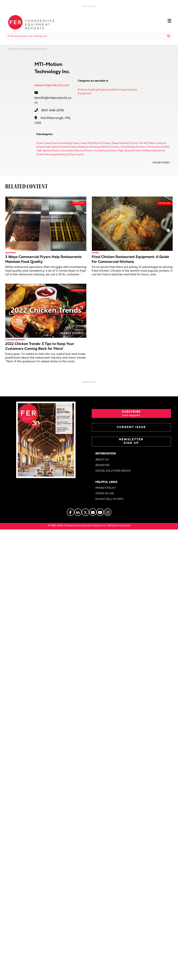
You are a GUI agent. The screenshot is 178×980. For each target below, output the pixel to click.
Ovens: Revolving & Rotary (52, 155)
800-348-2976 (53, 110)
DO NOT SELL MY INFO (110, 499)
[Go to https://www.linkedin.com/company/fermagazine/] (78, 512)
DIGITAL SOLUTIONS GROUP (113, 471)
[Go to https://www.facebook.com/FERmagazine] (71, 512)
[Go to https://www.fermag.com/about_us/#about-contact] (93, 512)
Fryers (95, 253)
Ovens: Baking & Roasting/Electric (90, 147)
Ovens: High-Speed (121, 151)
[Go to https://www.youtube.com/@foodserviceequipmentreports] (100, 512)
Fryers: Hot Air (139, 143)
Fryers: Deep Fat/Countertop (53, 143)
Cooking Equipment (15, 340)
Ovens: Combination (124, 147)
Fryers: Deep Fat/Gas (116, 143)
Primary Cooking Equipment (95, 90)
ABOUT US (102, 460)
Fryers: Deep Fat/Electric (87, 143)
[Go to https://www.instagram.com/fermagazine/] (108, 512)
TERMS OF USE (105, 494)
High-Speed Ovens (56, 147)
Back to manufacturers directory (28, 49)
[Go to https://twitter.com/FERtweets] (85, 512)
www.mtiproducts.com (52, 85)
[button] (131, 413)
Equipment (11, 253)
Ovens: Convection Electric (68, 151)
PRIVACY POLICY (106, 488)
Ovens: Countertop (96, 151)
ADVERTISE (103, 465)
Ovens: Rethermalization (149, 151)
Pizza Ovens (76, 155)
